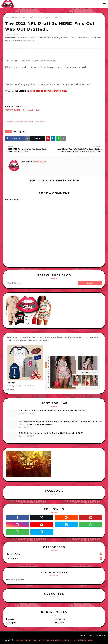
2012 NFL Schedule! (23, 110)
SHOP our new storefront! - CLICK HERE (26, 122)
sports (14, 17)
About (91, 635)
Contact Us (101, 635)
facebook (11, 619)
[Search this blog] (42, 283)
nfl (15, 132)
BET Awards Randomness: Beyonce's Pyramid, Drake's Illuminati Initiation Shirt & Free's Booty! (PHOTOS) (60, 423)
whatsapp (61, 619)
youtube (61, 623)
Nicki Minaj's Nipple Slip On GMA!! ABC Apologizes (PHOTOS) (52, 410)
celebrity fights (54, 554)
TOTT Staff (40, 162)
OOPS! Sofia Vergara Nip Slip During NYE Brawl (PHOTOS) (51, 433)
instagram (12, 623)
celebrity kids (54, 559)
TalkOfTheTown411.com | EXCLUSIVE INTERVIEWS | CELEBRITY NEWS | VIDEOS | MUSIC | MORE (55, 640)
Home (8, 17)
